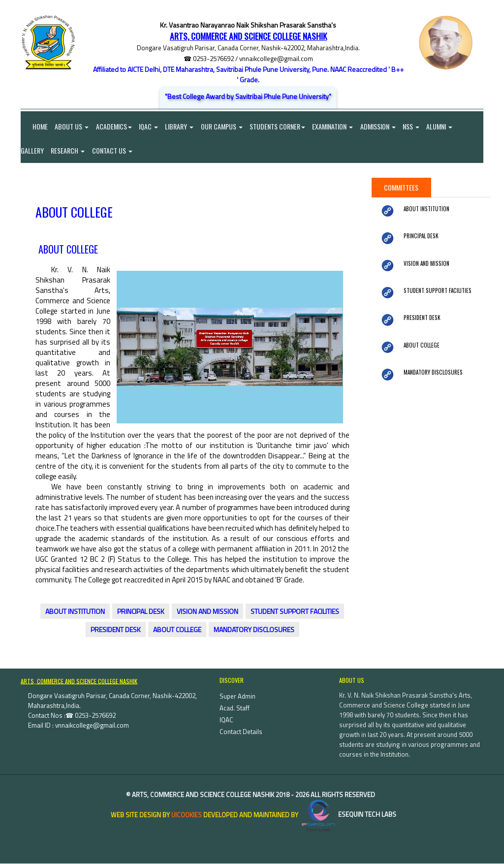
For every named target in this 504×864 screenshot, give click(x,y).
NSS (414, 126)
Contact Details (241, 732)
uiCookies (187, 815)
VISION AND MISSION (207, 612)
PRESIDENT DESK (116, 630)
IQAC (149, 126)
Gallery (32, 151)
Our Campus (223, 126)
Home (34, 126)
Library (181, 126)
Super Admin (237, 697)
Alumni (443, 126)
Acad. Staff (235, 708)
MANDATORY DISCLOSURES (254, 630)
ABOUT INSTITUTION (75, 612)
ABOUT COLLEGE (177, 630)
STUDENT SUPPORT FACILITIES (295, 612)
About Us (72, 126)
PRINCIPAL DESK (141, 612)
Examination (335, 126)
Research (68, 151)
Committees (401, 188)
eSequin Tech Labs (348, 815)
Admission (380, 126)
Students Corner (279, 126)
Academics (114, 126)
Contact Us (113, 151)
